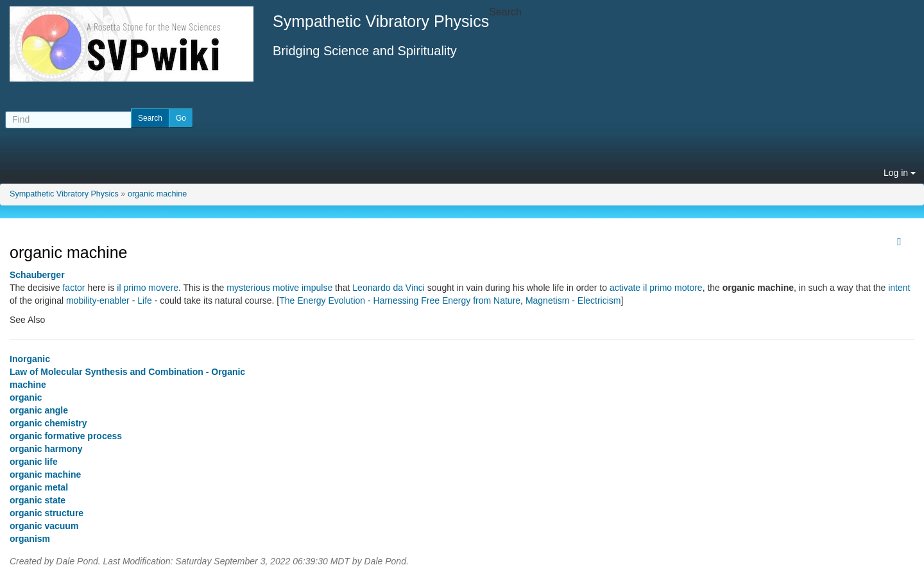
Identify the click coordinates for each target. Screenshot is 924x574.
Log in (900, 173)
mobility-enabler (98, 300)
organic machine (157, 194)
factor (73, 288)
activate (625, 288)
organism (30, 539)
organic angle (39, 410)
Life (145, 300)
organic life (34, 462)
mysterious (248, 288)
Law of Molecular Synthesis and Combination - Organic (127, 372)
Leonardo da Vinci (389, 288)
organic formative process (66, 436)
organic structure (47, 513)
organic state (38, 500)
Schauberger (37, 275)
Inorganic (30, 359)
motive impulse (303, 288)
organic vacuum (44, 526)
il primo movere (148, 288)
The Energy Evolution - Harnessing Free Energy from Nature (400, 300)
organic (26, 397)
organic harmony (46, 449)
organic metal (39, 487)
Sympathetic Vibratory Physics (64, 194)
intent (899, 288)
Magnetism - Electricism (573, 300)
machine (28, 385)
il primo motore (673, 288)
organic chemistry (48, 423)
